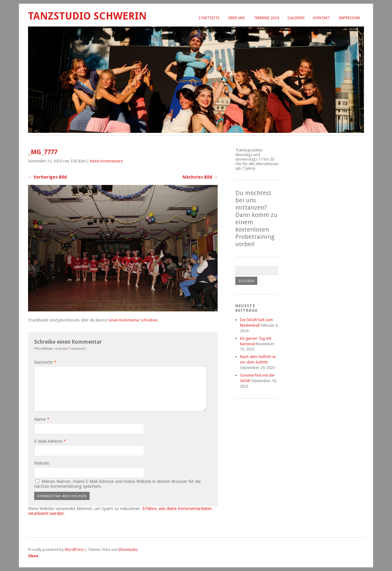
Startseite (209, 18)
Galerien (296, 18)
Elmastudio (128, 550)
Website (42, 463)
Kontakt (322, 18)
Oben (33, 556)
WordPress (74, 550)
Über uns (237, 18)
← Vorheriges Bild (47, 177)
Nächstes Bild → (200, 177)
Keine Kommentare (106, 161)
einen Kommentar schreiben (133, 320)
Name (42, 419)
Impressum (349, 18)
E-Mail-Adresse (50, 441)
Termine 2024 (266, 18)
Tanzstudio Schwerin (87, 16)
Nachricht (45, 362)
